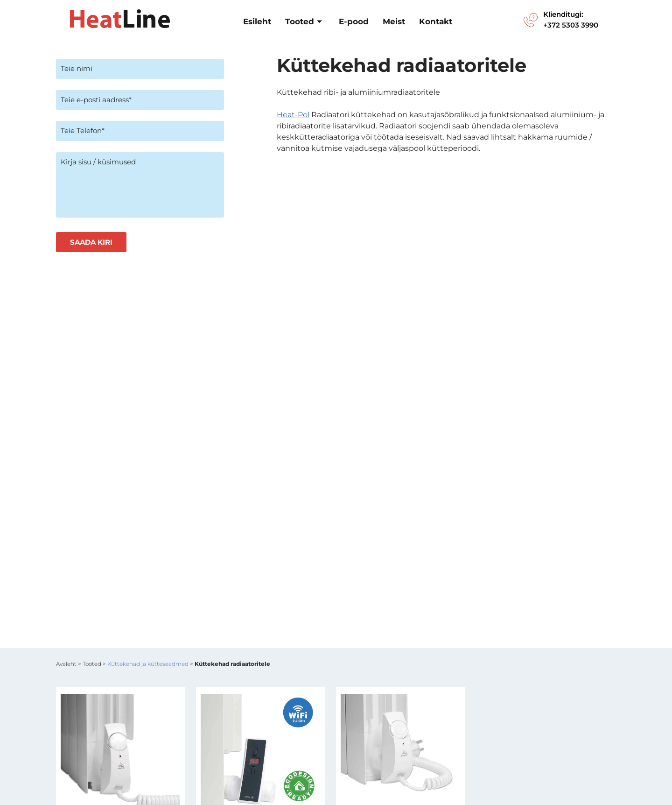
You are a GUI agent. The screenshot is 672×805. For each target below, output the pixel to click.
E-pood (354, 21)
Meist (394, 21)
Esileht (257, 21)
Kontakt (436, 21)
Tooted (304, 21)
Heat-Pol (293, 115)
